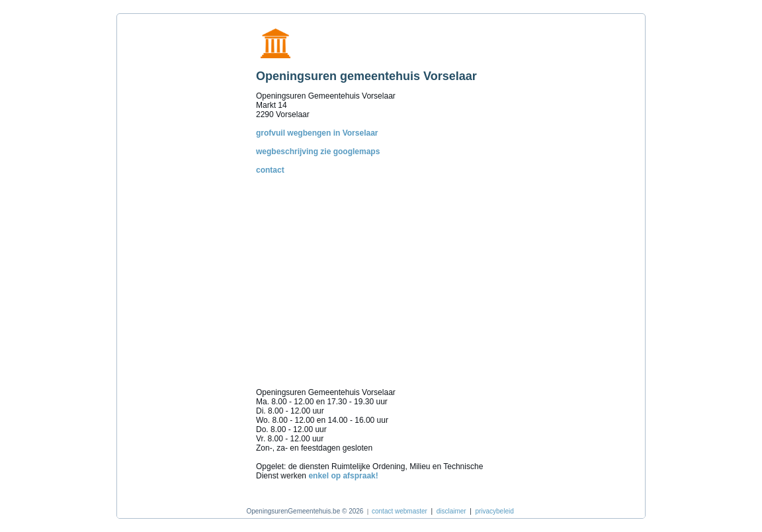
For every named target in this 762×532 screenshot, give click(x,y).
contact (270, 170)
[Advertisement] (183, 218)
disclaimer (451, 511)
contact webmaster (400, 511)
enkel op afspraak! (343, 476)
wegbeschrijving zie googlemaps (318, 152)
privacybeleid (494, 511)
